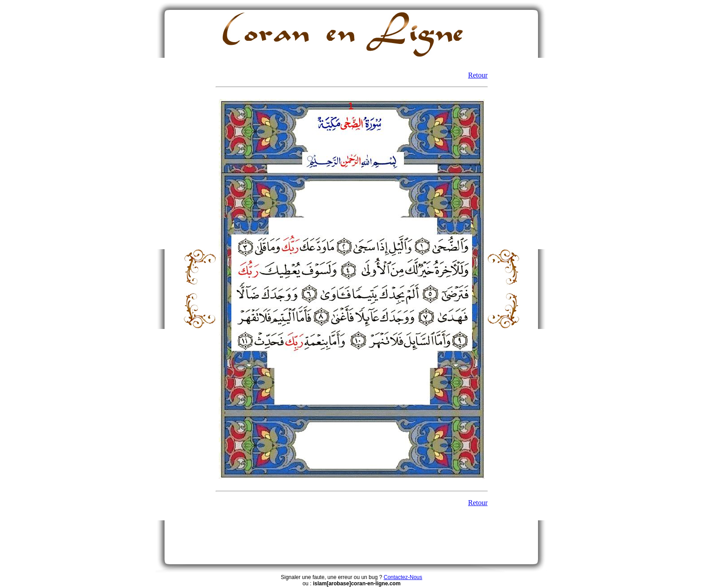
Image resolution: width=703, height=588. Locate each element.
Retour (478, 75)
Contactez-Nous (403, 577)
